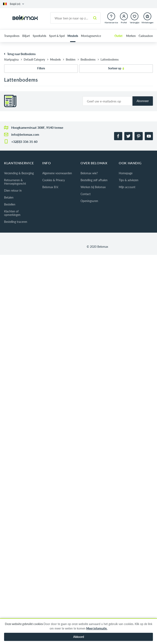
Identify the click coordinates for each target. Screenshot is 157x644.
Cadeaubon (146, 36)
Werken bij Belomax (93, 187)
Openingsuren (89, 201)
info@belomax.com (25, 134)
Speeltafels (39, 36)
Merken (131, 36)
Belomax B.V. (50, 187)
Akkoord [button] (79, 637)
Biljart (26, 36)
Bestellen (10, 204)
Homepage (126, 173)
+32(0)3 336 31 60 (24, 142)
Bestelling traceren (16, 222)
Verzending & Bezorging (19, 173)
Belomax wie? (89, 173)
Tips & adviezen (129, 180)
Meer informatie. (97, 628)
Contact (86, 194)
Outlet (118, 36)
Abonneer (143, 101)
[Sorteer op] (116, 69)
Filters (41, 68)
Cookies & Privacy (54, 180)
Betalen (9, 197)
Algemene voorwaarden (57, 173)
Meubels (73, 36)
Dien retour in (13, 190)
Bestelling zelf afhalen (94, 180)
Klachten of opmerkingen (12, 213)
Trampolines (12, 36)
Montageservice (91, 36)
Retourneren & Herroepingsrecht (15, 182)
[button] (13, 4)
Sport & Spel (57, 36)
